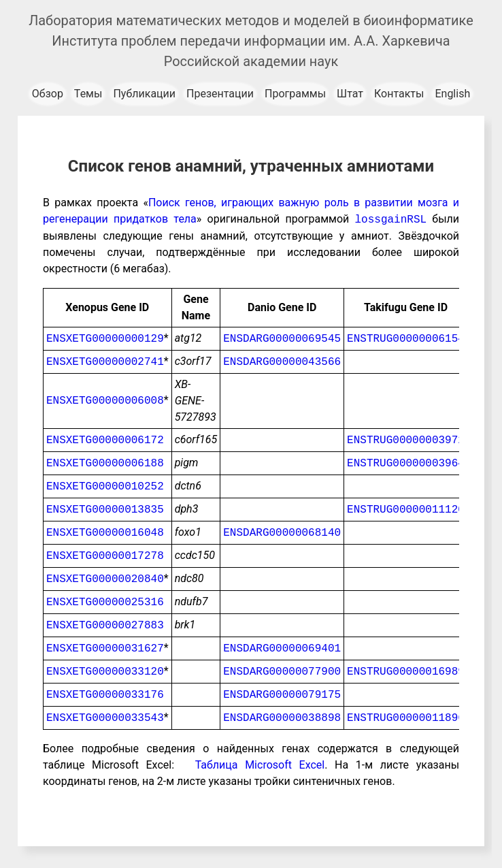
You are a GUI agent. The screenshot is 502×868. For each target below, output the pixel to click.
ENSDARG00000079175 (282, 694)
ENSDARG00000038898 (282, 718)
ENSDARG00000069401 (282, 648)
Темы (88, 94)
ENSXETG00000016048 (105, 532)
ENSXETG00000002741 (105, 361)
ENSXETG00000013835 (105, 509)
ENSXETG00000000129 (105, 338)
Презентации (220, 94)
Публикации (144, 94)
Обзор (48, 94)
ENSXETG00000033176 (105, 694)
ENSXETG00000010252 (105, 486)
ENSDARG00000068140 (282, 532)
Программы (295, 94)
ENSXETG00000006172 (105, 440)
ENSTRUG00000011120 (406, 509)
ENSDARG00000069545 (282, 338)
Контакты (399, 94)
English (452, 94)
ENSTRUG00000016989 (406, 671)
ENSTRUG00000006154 (406, 338)
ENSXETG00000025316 (105, 602)
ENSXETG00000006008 (105, 400)
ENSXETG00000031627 (105, 648)
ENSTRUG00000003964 (406, 463)
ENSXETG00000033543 (105, 718)
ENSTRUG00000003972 (406, 440)
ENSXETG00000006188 (105, 463)
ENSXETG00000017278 (105, 556)
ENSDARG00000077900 (282, 671)
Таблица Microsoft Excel (260, 765)
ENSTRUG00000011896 (406, 718)
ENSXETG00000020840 (105, 579)
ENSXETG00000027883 (105, 625)
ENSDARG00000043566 (282, 361)
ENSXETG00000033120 (105, 671)
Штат (350, 94)
